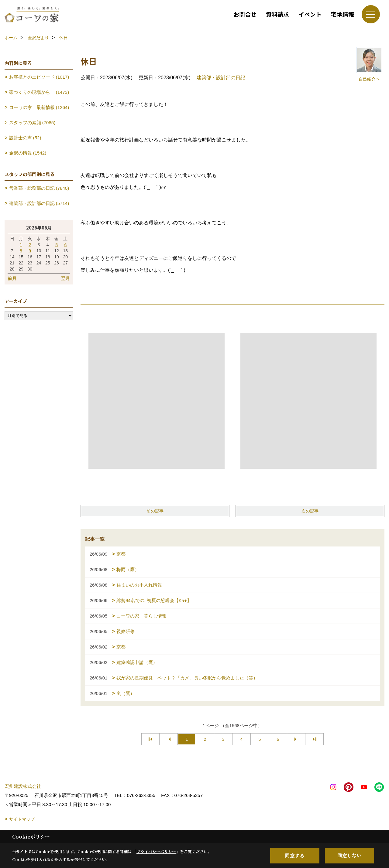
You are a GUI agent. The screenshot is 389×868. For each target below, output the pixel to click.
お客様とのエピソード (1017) (39, 77)
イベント (310, 14)
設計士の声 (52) (25, 138)
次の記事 (310, 511)
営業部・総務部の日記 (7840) (39, 188)
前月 (12, 278)
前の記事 (155, 511)
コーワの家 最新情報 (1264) (39, 107)
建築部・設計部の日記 (221, 78)
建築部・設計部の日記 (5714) (39, 203)
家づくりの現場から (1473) (39, 92)
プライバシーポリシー (156, 851)
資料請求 (277, 14)
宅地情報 (343, 14)
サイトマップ (22, 819)
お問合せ (245, 14)
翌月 (65, 278)
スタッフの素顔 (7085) (32, 123)
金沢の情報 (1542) (28, 153)
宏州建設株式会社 (23, 786)
